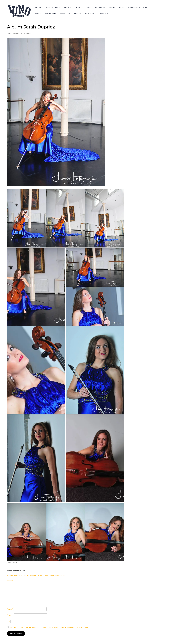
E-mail (10, 615)
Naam (10, 609)
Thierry (28, 34)
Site (9, 621)
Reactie (11, 580)
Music (15, 562)
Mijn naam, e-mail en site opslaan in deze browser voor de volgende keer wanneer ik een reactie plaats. (48, 627)
